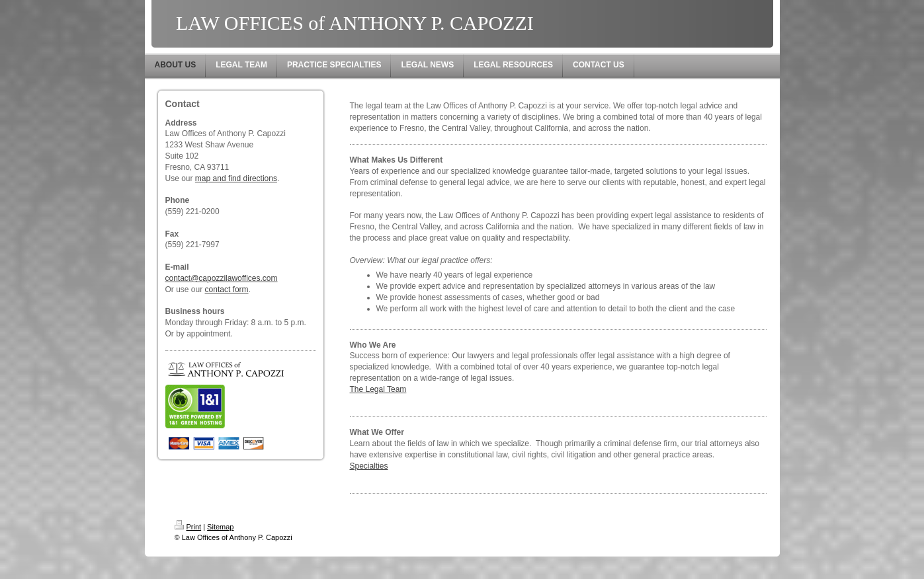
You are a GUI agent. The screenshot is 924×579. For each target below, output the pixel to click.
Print (188, 527)
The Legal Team (378, 389)
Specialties (369, 466)
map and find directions (236, 178)
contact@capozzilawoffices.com (222, 278)
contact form (227, 289)
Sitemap (220, 527)
